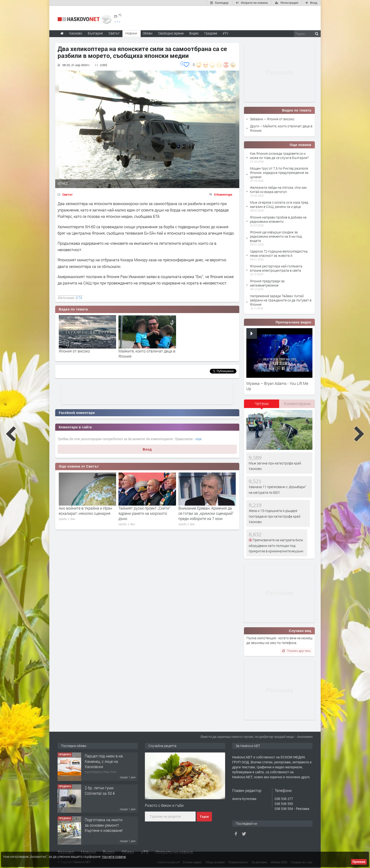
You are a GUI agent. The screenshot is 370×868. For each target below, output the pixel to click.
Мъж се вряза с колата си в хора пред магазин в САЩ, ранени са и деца (279, 204)
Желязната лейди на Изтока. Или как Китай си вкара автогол (278, 190)
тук (199, 439)
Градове (211, 33)
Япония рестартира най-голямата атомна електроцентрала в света (276, 268)
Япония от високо (74, 351)
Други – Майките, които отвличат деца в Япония (281, 128)
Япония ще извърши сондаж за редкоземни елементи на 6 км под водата (276, 236)
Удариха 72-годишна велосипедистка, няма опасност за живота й (279, 253)
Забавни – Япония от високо (272, 119)
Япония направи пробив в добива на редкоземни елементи (278, 219)
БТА (79, 298)
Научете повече (114, 857)
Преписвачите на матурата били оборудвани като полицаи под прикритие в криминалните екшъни (276, 546)
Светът (67, 194)
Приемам (359, 862)
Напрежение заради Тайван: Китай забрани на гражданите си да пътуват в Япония (281, 300)
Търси (204, 817)
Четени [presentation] (262, 404)
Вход (147, 449)
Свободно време (171, 33)
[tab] (262, 405)
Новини (131, 33)
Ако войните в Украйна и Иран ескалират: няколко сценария (85, 511)
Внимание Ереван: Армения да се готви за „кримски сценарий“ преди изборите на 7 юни (206, 513)
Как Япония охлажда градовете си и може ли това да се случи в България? (279, 156)
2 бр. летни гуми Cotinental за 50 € (100, 790)
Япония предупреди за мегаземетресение (267, 283)
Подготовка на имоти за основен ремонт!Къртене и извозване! (104, 825)
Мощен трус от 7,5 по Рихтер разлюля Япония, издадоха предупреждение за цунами (279, 173)
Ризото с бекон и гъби (164, 805)
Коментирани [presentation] (297, 404)
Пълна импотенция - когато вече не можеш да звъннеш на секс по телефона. (279, 640)
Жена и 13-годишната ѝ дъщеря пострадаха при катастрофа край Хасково (275, 516)
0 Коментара (223, 194)
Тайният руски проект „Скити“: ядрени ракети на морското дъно (145, 513)
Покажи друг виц (296, 651)
